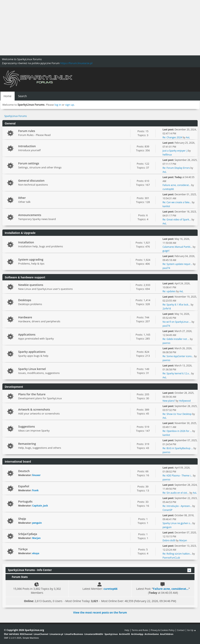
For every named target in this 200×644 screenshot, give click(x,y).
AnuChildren (167, 634)
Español (24, 486)
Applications (27, 334)
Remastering (27, 444)
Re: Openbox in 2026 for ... (177, 431)
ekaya (36, 553)
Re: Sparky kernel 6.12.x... (176, 373)
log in (58, 105)
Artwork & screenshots (34, 409)
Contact (181, 630)
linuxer (36, 475)
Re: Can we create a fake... (177, 202)
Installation (26, 242)
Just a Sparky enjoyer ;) (175, 151)
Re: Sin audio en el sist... (176, 493)
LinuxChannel (41, 634)
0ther (22, 198)
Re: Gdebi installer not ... (176, 339)
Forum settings (29, 163)
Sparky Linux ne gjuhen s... (177, 523)
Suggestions (26, 426)
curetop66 (168, 189)
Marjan (36, 538)
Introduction (27, 146)
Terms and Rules (140, 630)
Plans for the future (32, 394)
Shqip (22, 519)
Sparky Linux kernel (32, 369)
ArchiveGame (152, 634)
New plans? (169, 401)
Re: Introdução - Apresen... (177, 506)
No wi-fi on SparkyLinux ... (177, 322)
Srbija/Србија (28, 534)
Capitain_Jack (40, 506)
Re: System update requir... (177, 264)
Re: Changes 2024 (172, 137)
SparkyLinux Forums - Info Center (30, 570)
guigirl (166, 251)
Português (25, 501)
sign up (70, 105)
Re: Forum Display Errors (176, 168)
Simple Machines (31, 638)
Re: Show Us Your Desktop (177, 414)
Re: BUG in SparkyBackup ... (178, 448)
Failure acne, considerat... (176, 185)
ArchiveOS (124, 634)
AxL (188, 137)
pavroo (166, 343)
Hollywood (185, 401)
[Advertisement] (100, 28)
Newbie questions (31, 285)
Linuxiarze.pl (56, 634)
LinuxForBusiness (74, 634)
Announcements (30, 215)
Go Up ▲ (192, 630)
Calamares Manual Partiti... (177, 247)
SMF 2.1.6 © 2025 (13, 638)
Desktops (25, 300)
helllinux (167, 155)
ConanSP (167, 510)
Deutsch (24, 471)
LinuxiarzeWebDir (94, 634)
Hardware (25, 317)
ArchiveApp (137, 634)
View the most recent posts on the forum (100, 613)
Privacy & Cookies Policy (162, 630)
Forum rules (27, 131)
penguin (37, 523)
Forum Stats (18, 577)
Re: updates (169, 291)
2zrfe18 (167, 309)
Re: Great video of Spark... (177, 220)
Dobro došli (169, 540)
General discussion (31, 180)
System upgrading (31, 259)
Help (127, 630)
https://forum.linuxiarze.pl (76, 63)
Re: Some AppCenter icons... (178, 356)
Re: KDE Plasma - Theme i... (177, 476)
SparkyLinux (111, 634)
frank (35, 490)
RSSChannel (26, 634)
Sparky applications (32, 352)
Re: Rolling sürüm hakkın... (177, 554)
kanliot (166, 206)
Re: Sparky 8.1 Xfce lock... (176, 305)
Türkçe (23, 549)
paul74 (166, 268)
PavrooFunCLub (171, 558)
